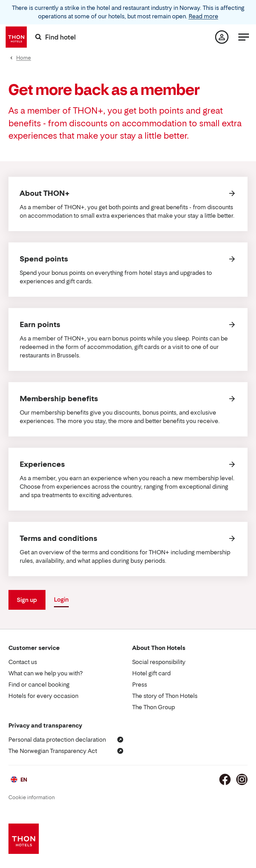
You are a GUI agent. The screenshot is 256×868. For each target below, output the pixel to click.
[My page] (222, 37)
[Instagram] (242, 779)
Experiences (42, 464)
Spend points (44, 259)
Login (61, 599)
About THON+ (45, 193)
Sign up (27, 600)
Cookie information (32, 797)
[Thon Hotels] (16, 37)
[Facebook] (225, 779)
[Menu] (244, 37)
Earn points (40, 325)
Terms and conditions (59, 538)
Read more (203, 16)
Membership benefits (59, 399)
